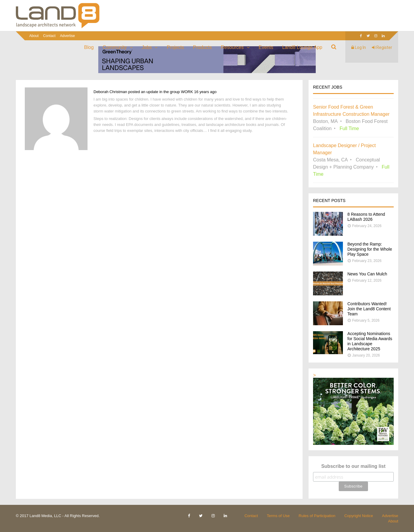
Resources (232, 47)
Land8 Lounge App (302, 47)
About (34, 36)
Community (115, 47)
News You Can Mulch (367, 274)
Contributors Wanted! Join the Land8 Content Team (369, 309)
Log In (359, 47)
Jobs (147, 47)
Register (382, 47)
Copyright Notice (359, 516)
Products (202, 47)
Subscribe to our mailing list (353, 466)
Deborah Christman (110, 92)
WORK (187, 92)
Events (266, 47)
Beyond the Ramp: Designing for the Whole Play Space (370, 249)
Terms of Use (278, 516)
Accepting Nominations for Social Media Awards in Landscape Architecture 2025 (370, 341)
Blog (89, 47)
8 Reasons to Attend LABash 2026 (366, 217)
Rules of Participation (317, 516)
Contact (49, 36)
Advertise (68, 36)
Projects (175, 47)
